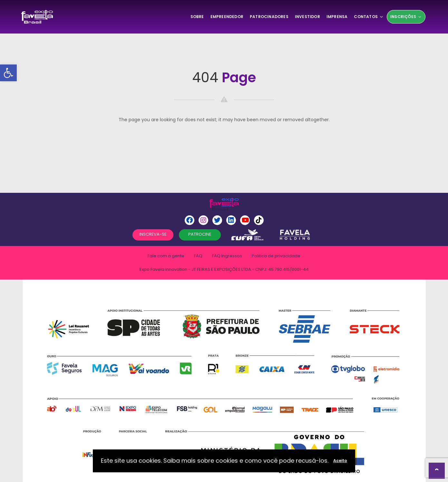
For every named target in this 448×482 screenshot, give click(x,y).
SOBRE (197, 17)
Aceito (340, 461)
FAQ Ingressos (227, 256)
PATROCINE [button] (200, 234)
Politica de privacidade (276, 256)
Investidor (307, 17)
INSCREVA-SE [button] (153, 234)
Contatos (369, 17)
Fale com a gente (166, 256)
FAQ (198, 256)
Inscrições (406, 17)
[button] (8, 73)
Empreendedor (227, 17)
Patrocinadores (269, 17)
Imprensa (337, 17)
